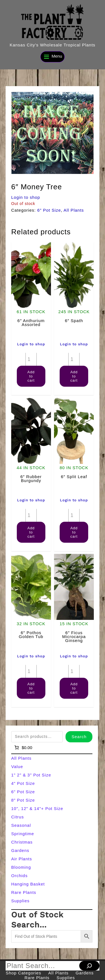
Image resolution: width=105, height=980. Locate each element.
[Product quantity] (31, 359)
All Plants (74, 210)
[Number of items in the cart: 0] (23, 748)
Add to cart (31, 376)
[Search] (89, 966)
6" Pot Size (49, 210)
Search (79, 737)
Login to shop (26, 197)
